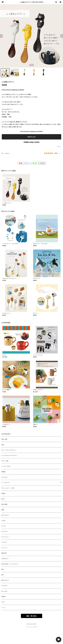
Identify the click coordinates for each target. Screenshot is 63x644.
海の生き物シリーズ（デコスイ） (10, 564)
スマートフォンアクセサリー (9, 450)
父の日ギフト (5, 559)
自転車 (3, 597)
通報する (59, 147)
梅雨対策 (4, 553)
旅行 (3, 575)
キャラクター (5, 477)
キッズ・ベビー (5, 537)
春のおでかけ (5, 580)
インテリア (4, 548)
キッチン (4, 526)
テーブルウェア (6, 483)
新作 (3, 569)
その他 (3, 521)
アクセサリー (5, 586)
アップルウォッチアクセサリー (10, 455)
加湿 (3, 445)
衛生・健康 (4, 504)
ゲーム (3, 607)
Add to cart (31, 137)
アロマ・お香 (5, 461)
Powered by (32, 627)
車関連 (3, 472)
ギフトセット (5, 531)
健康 (3, 510)
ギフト (3, 602)
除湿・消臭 (4, 439)
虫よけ (3, 499)
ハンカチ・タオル (6, 466)
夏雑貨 (3, 493)
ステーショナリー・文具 (8, 488)
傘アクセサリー (6, 515)
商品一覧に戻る (32, 616)
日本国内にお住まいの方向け (32, 142)
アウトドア (4, 542)
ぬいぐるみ (4, 591)
